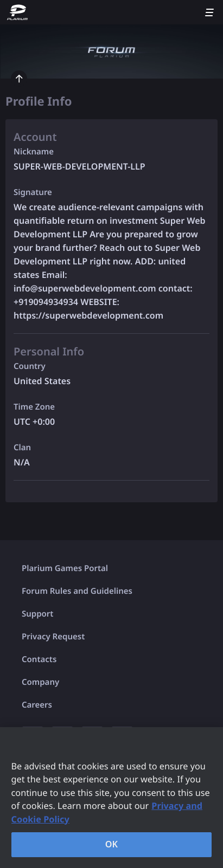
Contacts (39, 659)
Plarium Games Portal (65, 568)
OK (112, 844)
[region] (111, 798)
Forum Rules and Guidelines (77, 591)
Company (40, 682)
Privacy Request (53, 637)
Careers (37, 705)
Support (37, 614)
